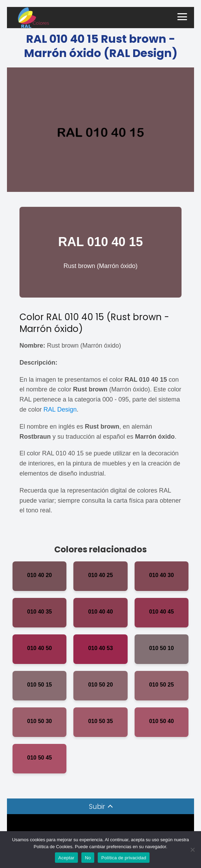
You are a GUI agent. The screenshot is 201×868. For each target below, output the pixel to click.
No (88, 858)
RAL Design (60, 409)
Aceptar (67, 858)
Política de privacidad (124, 858)
